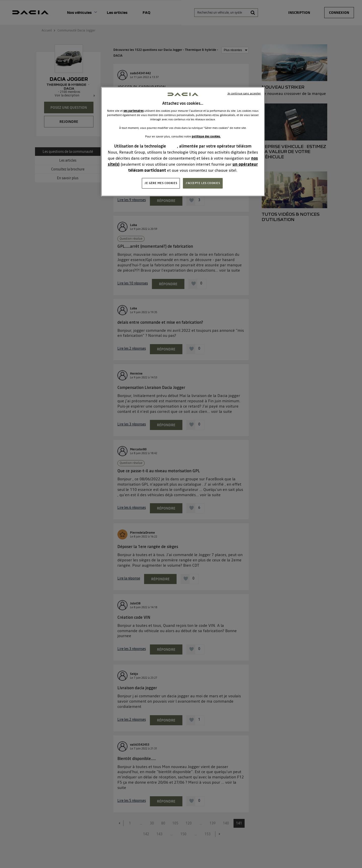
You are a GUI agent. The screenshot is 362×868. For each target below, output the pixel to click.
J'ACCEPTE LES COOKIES (203, 183)
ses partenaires (134, 111)
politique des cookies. (206, 136)
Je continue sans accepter (244, 93)
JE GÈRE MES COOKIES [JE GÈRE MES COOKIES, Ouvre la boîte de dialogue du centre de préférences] (161, 183)
